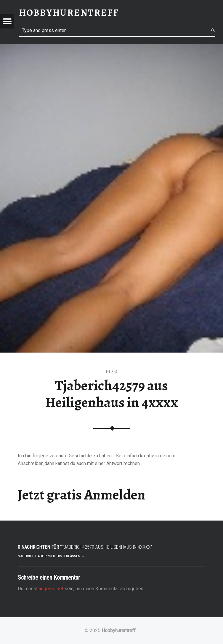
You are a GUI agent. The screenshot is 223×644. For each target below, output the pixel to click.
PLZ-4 (112, 372)
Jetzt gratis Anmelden (82, 495)
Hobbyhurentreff (119, 630)
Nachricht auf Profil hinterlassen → (51, 556)
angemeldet (51, 589)
